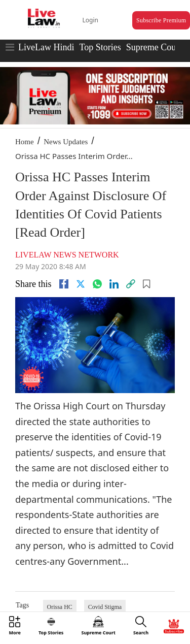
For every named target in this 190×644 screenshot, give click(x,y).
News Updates (66, 142)
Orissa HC (60, 607)
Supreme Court (154, 47)
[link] (131, 284)
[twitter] (81, 284)
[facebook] (64, 284)
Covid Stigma (105, 607)
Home (25, 142)
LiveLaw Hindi (46, 47)
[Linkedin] (114, 284)
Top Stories (100, 47)
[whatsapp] (97, 284)
